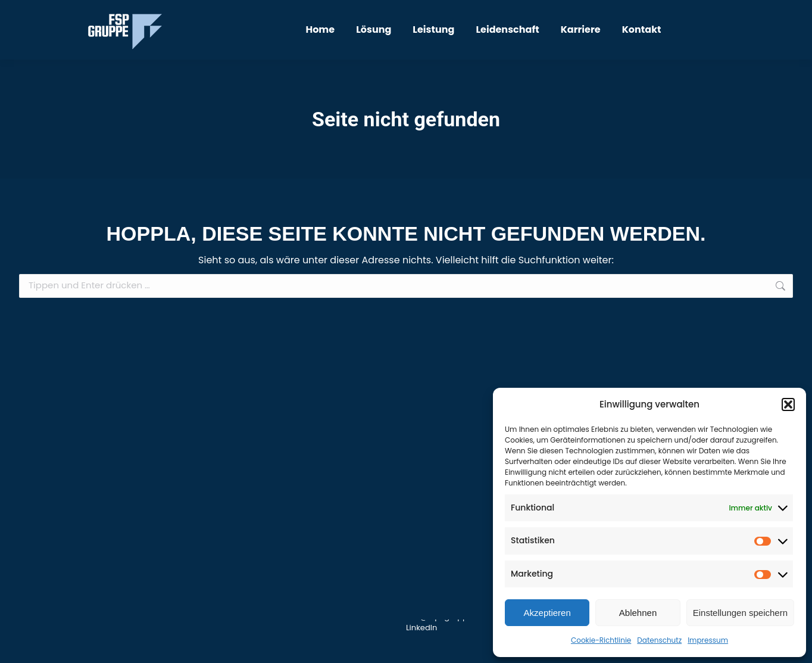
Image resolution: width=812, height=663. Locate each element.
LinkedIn (421, 628)
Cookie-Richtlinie (601, 640)
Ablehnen (638, 613)
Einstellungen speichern (740, 613)
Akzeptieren (547, 613)
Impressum (708, 640)
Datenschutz (659, 640)
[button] (788, 404)
